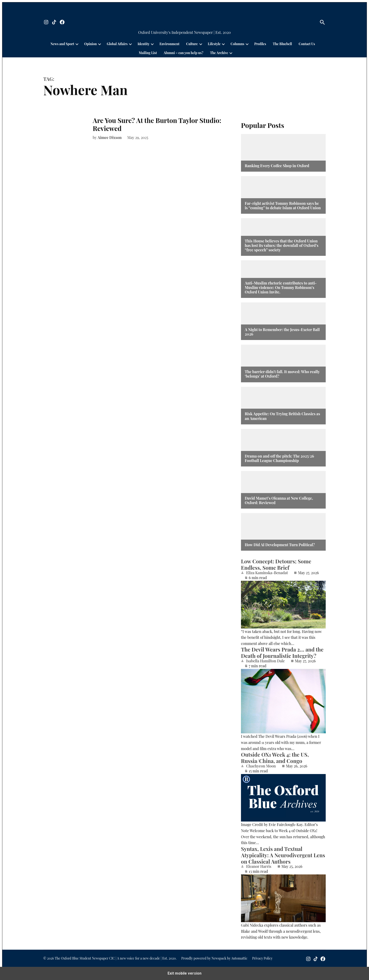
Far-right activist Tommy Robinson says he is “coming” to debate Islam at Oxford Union (283, 205)
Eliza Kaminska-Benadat (267, 573)
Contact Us (307, 44)
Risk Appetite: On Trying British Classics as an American (282, 416)
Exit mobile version (184, 973)
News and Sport (62, 44)
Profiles (260, 44)
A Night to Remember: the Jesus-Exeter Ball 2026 (282, 332)
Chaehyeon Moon (261, 766)
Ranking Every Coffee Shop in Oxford (277, 166)
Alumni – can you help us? (183, 53)
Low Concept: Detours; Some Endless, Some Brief (276, 564)
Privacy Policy (262, 958)
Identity (144, 44)
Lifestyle (214, 44)
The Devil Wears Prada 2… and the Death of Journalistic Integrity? (282, 653)
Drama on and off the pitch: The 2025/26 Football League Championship (279, 458)
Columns (237, 44)
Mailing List (148, 53)
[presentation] (77, 44)
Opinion (90, 44)
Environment (170, 44)
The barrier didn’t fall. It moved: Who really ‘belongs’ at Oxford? (282, 374)
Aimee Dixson (110, 137)
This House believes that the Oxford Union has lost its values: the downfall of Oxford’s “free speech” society (282, 245)
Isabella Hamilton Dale (265, 661)
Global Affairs (117, 44)
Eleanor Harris (259, 866)
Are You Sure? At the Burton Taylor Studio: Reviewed (157, 124)
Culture (192, 44)
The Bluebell (282, 44)
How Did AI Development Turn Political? (280, 545)
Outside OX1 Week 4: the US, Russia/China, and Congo (275, 758)
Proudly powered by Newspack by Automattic (214, 958)
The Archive (219, 53)
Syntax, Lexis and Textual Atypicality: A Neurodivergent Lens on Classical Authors (283, 855)
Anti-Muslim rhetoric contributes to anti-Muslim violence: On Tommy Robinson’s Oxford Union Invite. (281, 288)
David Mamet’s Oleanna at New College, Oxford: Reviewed (279, 500)
